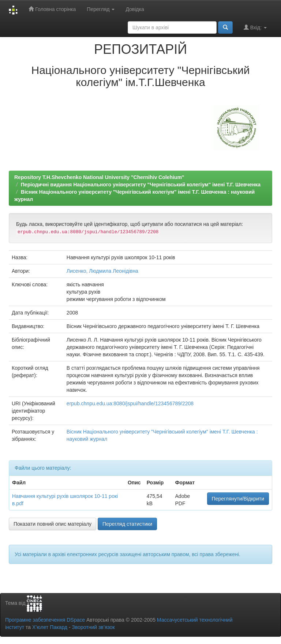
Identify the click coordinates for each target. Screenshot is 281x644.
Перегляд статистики (127, 524)
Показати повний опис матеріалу (53, 524)
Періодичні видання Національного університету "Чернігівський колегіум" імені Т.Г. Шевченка (141, 185)
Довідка (135, 9)
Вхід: (255, 27)
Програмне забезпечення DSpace (45, 620)
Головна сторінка (52, 9)
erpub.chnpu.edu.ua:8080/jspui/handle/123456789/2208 (130, 403)
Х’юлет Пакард (50, 627)
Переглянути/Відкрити (238, 499)
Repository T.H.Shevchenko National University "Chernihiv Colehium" (99, 177)
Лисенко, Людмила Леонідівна (102, 271)
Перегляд (101, 9)
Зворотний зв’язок (93, 627)
